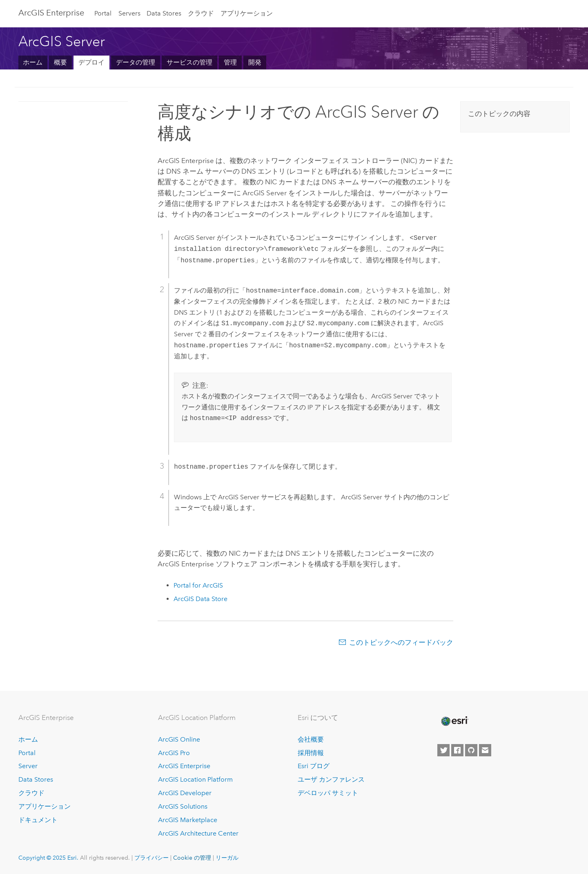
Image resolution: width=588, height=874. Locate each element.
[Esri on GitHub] (471, 750)
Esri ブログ (314, 766)
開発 (255, 62)
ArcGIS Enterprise (51, 13)
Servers (129, 13)
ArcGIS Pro (174, 753)
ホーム (33, 62)
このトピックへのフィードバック (401, 642)
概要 (60, 62)
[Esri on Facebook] (457, 750)
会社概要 (311, 739)
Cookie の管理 (192, 858)
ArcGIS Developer (185, 793)
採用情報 (311, 753)
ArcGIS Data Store (200, 599)
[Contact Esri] (485, 750)
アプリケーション (247, 13)
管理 (230, 62)
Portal (103, 13)
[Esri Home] (454, 721)
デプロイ (91, 62)
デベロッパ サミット (328, 793)
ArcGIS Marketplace (188, 820)
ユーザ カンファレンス (331, 779)
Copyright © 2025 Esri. (48, 858)
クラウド (201, 13)
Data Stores (164, 13)
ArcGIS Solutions (183, 806)
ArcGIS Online (179, 739)
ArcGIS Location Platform (195, 779)
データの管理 (136, 62)
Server (28, 766)
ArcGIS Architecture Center (198, 833)
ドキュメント (38, 820)
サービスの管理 (189, 62)
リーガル (227, 858)
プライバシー (151, 858)
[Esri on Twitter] (443, 750)
